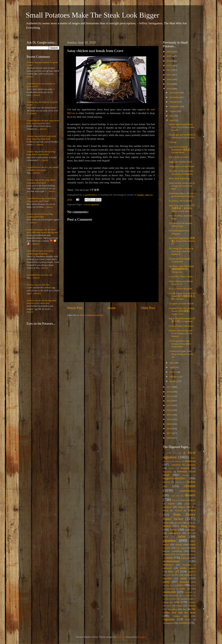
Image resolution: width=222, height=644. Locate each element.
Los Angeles (181, 554)
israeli (166, 537)
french (192, 510)
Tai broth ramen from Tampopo (179, 232)
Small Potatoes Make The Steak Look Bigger (93, 15)
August (173, 111)
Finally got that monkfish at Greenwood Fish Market (182, 136)
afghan (193, 458)
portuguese (171, 589)
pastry (166, 582)
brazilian (186, 475)
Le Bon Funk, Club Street (181, 326)
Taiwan (192, 606)
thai (184, 609)
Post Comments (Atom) (91, 315)
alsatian (178, 461)
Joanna (30, 214)
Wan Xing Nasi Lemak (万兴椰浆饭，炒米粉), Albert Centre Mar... (182, 208)
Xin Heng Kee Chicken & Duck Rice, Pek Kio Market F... (181, 251)
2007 (169, 433)
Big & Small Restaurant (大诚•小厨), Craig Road (182, 320)
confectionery (188, 491)
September (175, 106)
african (169, 461)
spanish (184, 599)
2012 (169, 410)
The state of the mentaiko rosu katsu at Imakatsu (181, 172)
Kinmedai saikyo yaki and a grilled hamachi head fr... (182, 195)
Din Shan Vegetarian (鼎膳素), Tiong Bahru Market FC (182, 241)
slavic (175, 599)
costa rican (175, 496)
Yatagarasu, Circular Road (181, 166)
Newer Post (75, 308)
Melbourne (168, 565)
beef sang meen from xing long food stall (43, 122)
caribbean (179, 482)
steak (177, 602)
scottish (166, 599)
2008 (169, 429)
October (174, 102)
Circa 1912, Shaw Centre (181, 276)
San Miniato (187, 596)
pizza (180, 585)
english (171, 504)
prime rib (185, 589)
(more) (30, 77)
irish (189, 533)
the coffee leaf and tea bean (179, 611)
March (173, 372)
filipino (182, 507)
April (172, 367)
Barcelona (167, 472)
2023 (169, 65)
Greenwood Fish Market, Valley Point (181, 225)
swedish (192, 602)
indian (173, 530)
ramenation (169, 592)
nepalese (192, 572)
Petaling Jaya (168, 585)
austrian (172, 468)
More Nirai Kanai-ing (179, 178)
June (172, 120)
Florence (178, 510)
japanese (169, 541)
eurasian (187, 504)
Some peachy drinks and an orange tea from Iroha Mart (182, 186)
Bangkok (185, 468)
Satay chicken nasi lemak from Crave (181, 283)
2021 (169, 75)
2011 (169, 415)
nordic (169, 575)
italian (182, 536)
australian (191, 465)
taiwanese (172, 609)
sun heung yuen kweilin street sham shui (42, 302)
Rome (165, 596)
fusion (166, 523)
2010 (169, 419)
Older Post (148, 308)
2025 (169, 56)
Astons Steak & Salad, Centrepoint (179, 260)
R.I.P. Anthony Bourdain (180, 289)
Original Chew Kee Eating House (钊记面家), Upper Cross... (181, 311)
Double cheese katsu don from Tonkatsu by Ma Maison (181, 333)
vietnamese (168, 623)
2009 (169, 424)
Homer (167, 526)
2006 (169, 438)
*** (175, 453)
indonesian (190, 530)
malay (169, 558)
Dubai (175, 500)
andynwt (121, 637)
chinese (190, 486)
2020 (169, 79)
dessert (190, 495)
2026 (169, 52)
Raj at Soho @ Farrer (179, 157)
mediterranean (171, 561)
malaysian (186, 558)
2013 (169, 405)
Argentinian (176, 465)
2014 (169, 401)
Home (112, 308)
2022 (169, 70)
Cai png (172, 142)
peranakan (185, 582)
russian (175, 596)
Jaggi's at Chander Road (180, 162)
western (183, 623)
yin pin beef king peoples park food (41, 200)
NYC (177, 575)
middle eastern (188, 568)
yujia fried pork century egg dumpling (40, 252)
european (167, 507)
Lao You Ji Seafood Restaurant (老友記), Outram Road (180, 150)
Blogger (142, 637)
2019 (169, 84)
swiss (169, 606)
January (173, 381)
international (174, 533)
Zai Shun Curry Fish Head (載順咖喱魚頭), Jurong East (181, 269)
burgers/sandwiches (174, 478)
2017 (169, 387)
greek (190, 523)
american (190, 461)
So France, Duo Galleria (180, 201)
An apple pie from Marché (181, 303)
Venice (188, 620)
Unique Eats (180, 616)
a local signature (91, 204)
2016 (169, 392)
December (175, 92)
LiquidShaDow (34, 84)
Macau (193, 554)
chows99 (31, 251)
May (172, 363)
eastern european (188, 500)
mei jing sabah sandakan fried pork (43, 169)
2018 (169, 89)
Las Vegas (181, 548)
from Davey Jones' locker (179, 517)
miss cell (174, 571)
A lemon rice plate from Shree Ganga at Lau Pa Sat (181, 354)
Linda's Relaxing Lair (37, 230)
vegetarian (169, 619)
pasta (184, 578)
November (175, 97)
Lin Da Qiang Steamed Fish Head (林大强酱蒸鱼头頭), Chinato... (182, 296)
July (172, 116)
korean (179, 544)
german (178, 523)
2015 (169, 396)
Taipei (179, 606)
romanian (188, 592)
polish (193, 585)
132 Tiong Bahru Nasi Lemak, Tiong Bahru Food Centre (180, 344)
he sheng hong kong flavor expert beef (41, 153)
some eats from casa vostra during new (43, 231)
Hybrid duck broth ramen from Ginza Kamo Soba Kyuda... (181, 127)
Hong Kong (188, 526)
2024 (169, 61)
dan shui (49, 275)
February (174, 377)
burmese (167, 482)
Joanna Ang (32, 62)
